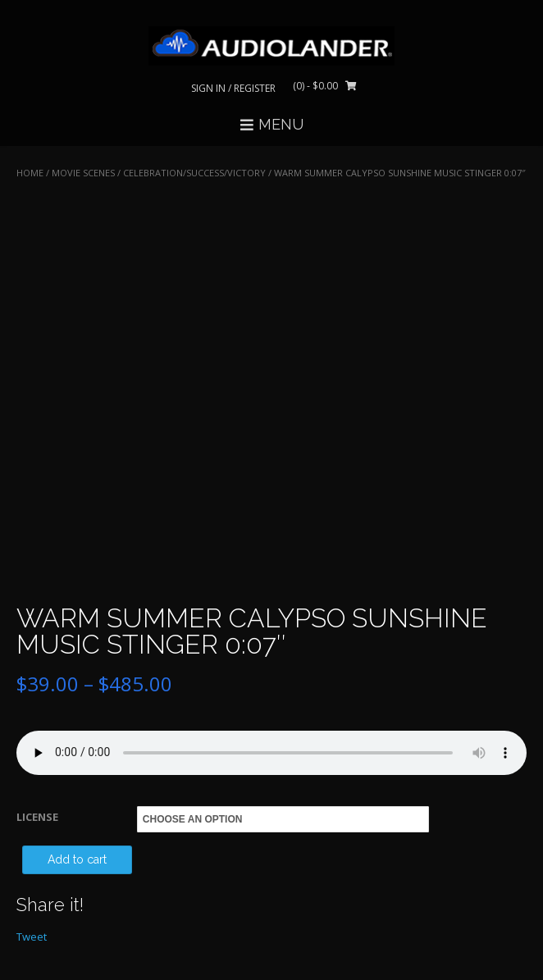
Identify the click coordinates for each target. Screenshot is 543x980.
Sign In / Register (233, 88)
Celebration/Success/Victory (194, 173)
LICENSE (37, 817)
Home (30, 173)
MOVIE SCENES (83, 173)
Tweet (32, 937)
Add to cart (77, 859)
